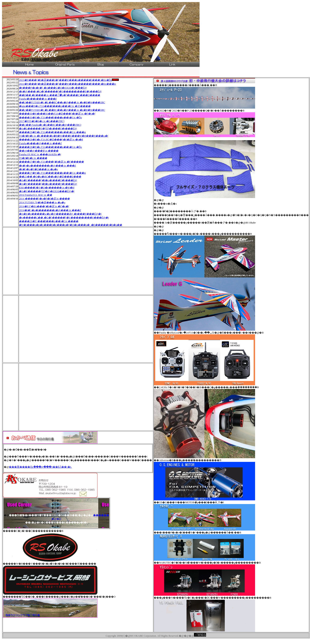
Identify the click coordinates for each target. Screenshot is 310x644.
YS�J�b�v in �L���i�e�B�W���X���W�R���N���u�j (63, 136)
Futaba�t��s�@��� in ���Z (40, 143)
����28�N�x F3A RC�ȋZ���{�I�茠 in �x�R (51, 140)
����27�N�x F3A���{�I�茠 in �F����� (51, 162)
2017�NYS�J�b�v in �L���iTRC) (42, 121)
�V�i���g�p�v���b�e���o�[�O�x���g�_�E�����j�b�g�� (70, 225)
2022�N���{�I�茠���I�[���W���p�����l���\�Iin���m (67, 84)
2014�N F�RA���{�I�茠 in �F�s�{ (44, 206)
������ (101, 515)
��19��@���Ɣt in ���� (39, 151)
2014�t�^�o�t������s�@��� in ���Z (50, 210)
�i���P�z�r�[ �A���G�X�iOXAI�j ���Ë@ (53, 88)
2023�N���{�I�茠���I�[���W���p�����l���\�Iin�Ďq (65, 80)
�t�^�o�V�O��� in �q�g (38, 169)
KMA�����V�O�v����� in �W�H (47, 188)
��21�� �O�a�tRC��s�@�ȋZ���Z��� (50, 177)
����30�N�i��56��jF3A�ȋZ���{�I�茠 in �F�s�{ (57, 114)
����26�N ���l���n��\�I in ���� (49, 221)
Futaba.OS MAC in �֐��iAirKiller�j (40, 154)
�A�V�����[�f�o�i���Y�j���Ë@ (48, 180)
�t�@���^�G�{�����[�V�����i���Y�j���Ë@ (60, 91)
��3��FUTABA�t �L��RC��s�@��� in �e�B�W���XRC (62, 102)
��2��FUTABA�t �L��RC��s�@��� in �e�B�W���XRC (62, 110)
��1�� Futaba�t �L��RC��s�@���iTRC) (50, 125)
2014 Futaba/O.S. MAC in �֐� (35, 195)
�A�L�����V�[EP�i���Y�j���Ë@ (48, 129)
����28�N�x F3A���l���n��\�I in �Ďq (50, 147)
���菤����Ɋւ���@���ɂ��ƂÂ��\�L (40, 467)
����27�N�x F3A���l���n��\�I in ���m (52, 173)
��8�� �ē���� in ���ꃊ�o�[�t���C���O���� (59, 95)
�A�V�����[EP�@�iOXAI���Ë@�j (47, 191)
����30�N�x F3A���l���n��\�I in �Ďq (50, 118)
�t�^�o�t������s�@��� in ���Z (47, 166)
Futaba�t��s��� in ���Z (38, 99)
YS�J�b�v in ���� (33, 158)
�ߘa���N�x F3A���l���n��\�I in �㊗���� (55, 106)
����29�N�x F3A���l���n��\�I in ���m (52, 132)
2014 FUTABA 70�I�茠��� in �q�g (42, 203)
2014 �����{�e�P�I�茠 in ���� (44, 199)
